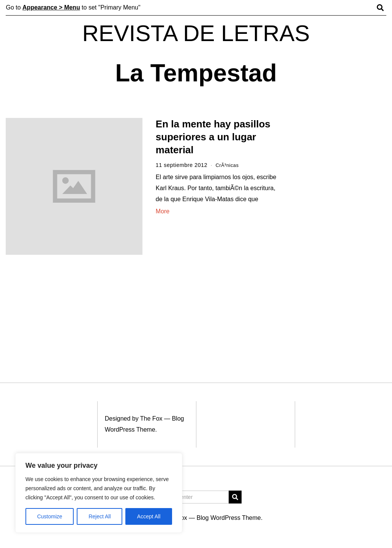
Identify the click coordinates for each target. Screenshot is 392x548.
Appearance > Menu (51, 7)
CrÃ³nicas (229, 165)
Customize (50, 516)
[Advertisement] (340, 235)
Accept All (149, 516)
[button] (235, 497)
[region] (99, 493)
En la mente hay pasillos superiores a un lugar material (213, 137)
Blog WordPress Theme (228, 518)
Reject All (100, 516)
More (163, 211)
